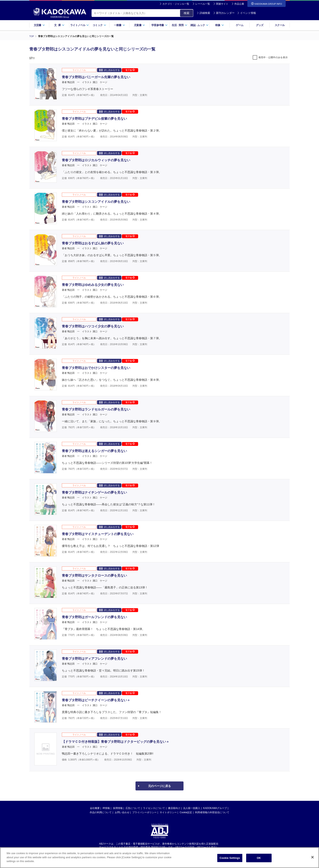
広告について (133, 808)
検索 (187, 13)
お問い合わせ (122, 812)
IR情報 (106, 808)
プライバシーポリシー (144, 812)
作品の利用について (101, 812)
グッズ (260, 25)
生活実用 (180, 25)
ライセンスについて (154, 808)
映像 (220, 25)
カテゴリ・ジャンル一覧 (176, 4)
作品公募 (239, 4)
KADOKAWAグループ (215, 808)
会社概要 (95, 808)
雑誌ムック (199, 25)
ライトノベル (80, 25)
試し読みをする (109, 70)
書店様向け (174, 808)
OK (259, 858)
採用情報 (118, 808)
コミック (99, 25)
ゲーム (240, 25)
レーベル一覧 (203, 4)
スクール (280, 25)
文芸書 (39, 25)
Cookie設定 (186, 812)
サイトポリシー (168, 812)
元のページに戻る (159, 786)
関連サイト (222, 4)
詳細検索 (203, 13)
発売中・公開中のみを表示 (273, 57)
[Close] (312, 857)
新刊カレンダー (224, 13)
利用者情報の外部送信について (212, 812)
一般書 (120, 25)
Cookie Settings (230, 858)
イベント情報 (247, 13)
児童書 (139, 25)
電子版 (130, 70)
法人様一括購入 (192, 808)
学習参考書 (159, 25)
